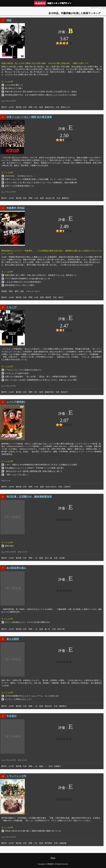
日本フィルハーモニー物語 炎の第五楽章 (29, 117)
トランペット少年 (16, 776)
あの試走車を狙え (16, 568)
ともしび (11, 307)
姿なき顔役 (13, 639)
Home (53, 858)
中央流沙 (11, 716)
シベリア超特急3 (16, 402)
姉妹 (9, 20)
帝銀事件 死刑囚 (16, 208)
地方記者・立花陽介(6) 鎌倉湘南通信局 (29, 497)
